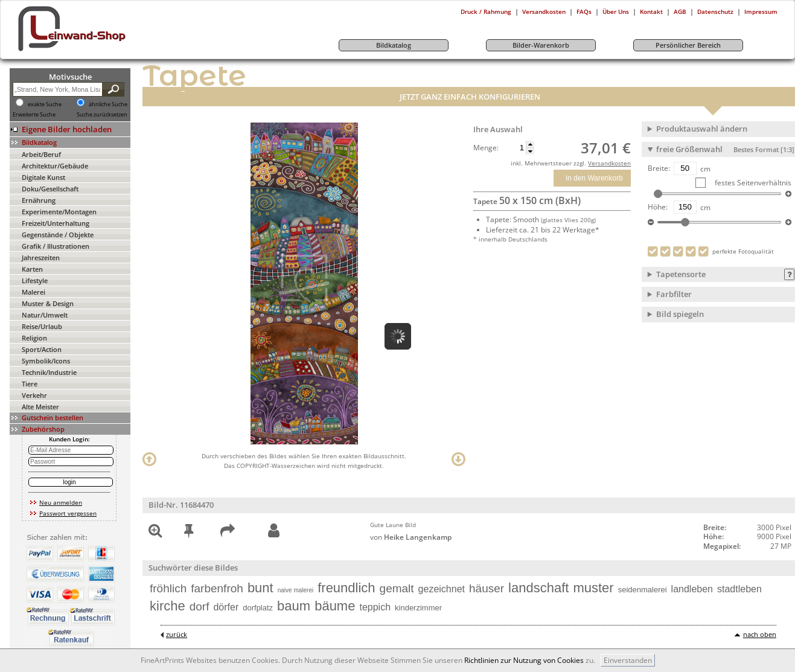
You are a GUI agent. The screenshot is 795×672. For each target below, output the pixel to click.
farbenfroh (217, 588)
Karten (32, 269)
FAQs (584, 11)
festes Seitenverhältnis (752, 183)
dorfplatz (258, 608)
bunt (260, 588)
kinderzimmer (418, 608)
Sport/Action (42, 349)
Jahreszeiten (41, 258)
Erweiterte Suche (34, 115)
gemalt (397, 588)
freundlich (346, 588)
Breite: (659, 168)
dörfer (226, 607)
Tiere (30, 384)
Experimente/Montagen (59, 212)
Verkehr (34, 395)
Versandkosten (544, 11)
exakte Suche (45, 104)
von (411, 537)
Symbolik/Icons (46, 361)
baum (294, 606)
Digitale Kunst (43, 177)
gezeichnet (442, 589)
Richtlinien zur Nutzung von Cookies (524, 660)
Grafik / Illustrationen (56, 246)
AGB (680, 11)
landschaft (538, 588)
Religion (34, 338)
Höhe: (658, 207)
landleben (692, 589)
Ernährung (39, 200)
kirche (168, 606)
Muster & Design (48, 303)
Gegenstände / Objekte (58, 235)
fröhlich (168, 588)
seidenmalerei (643, 590)
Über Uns (616, 11)
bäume (335, 606)
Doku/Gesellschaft (50, 189)
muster (593, 588)
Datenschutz (715, 11)
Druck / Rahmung (486, 11)
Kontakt (651, 11)
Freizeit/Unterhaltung (56, 223)
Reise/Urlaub (42, 326)
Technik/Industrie (49, 372)
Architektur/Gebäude (55, 166)
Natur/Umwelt (45, 315)
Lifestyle (35, 280)
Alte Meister (40, 407)
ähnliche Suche (108, 104)
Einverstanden (628, 660)
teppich (375, 607)
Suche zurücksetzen (102, 115)
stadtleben (739, 589)
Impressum (761, 11)
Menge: (486, 148)
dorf (200, 606)
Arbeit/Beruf (41, 154)
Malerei (34, 292)
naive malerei (295, 590)
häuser (487, 588)
